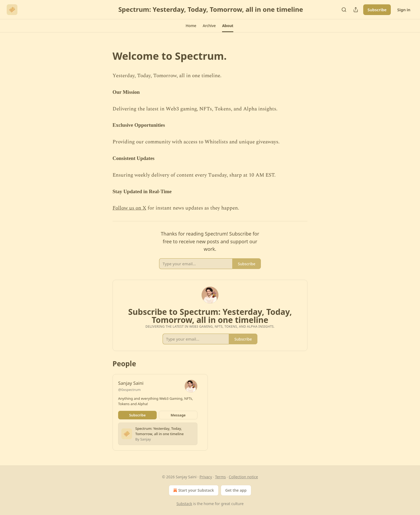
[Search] (344, 10)
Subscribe (377, 10)
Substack (184, 504)
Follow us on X (129, 208)
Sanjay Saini (131, 383)
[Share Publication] (356, 10)
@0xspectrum (129, 390)
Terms (220, 477)
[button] (191, 26)
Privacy (206, 477)
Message (178, 415)
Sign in (404, 10)
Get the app (236, 490)
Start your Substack (193, 490)
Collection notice (243, 477)
